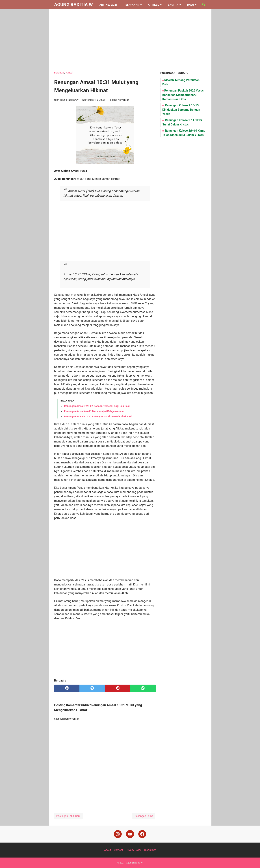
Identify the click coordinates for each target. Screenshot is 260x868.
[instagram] (118, 834)
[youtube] (130, 834)
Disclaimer (150, 850)
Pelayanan (131, 5)
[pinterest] (118, 688)
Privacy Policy (134, 850)
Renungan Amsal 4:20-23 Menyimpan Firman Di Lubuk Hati (98, 416)
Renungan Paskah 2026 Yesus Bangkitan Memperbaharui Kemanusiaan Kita (183, 95)
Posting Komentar (119, 100)
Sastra (173, 5)
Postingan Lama (144, 816)
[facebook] (67, 688)
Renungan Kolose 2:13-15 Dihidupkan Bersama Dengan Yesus (181, 110)
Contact (118, 850)
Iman (190, 5)
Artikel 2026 (109, 5)
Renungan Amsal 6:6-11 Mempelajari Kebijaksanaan (94, 411)
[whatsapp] (143, 688)
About (108, 850)
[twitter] (92, 688)
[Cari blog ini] (204, 5)
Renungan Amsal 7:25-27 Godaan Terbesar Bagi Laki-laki (97, 406)
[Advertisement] (130, 40)
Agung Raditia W (73, 5)
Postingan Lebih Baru (68, 816)
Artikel (153, 5)
